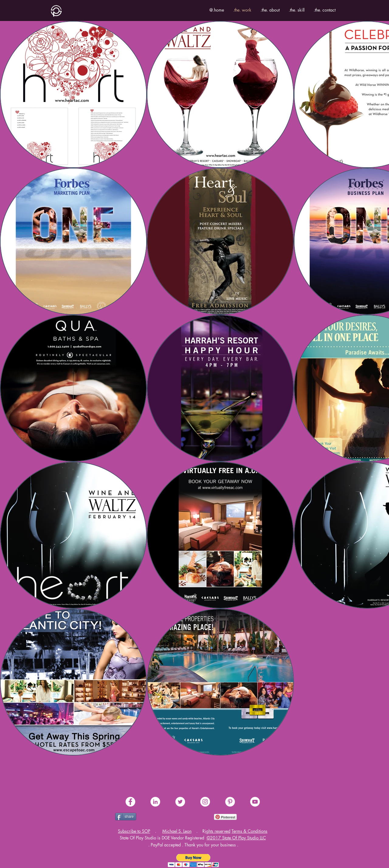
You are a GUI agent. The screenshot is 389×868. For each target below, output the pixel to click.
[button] (134, 831)
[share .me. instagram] (205, 802)
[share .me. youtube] (255, 802)
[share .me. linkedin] (155, 802)
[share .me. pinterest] (230, 802)
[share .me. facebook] (130, 802)
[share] (126, 817)
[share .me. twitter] (180, 802)
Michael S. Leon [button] (177, 831)
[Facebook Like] (152, 817)
